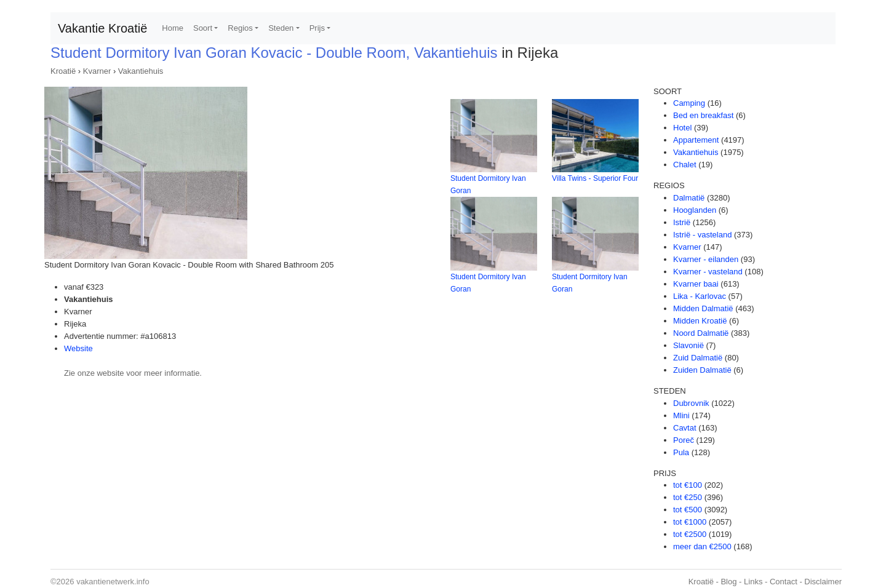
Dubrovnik (691, 403)
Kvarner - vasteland (708, 272)
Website (78, 348)
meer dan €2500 (702, 546)
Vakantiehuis (141, 71)
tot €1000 (690, 522)
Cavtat (685, 428)
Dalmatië (689, 198)
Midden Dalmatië (703, 308)
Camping (689, 103)
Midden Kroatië (700, 321)
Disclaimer (823, 582)
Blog (728, 582)
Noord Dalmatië (701, 333)
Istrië (682, 222)
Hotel (682, 128)
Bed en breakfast (703, 115)
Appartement (696, 140)
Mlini (681, 415)
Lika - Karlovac (700, 296)
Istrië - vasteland (702, 235)
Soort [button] (203, 28)
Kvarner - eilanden (706, 259)
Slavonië (688, 345)
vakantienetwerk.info (113, 582)
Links (753, 582)
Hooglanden (695, 210)
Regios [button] (240, 28)
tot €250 (688, 497)
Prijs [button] (317, 28)
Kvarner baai (696, 284)
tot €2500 (690, 534)
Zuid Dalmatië (698, 358)
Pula (681, 452)
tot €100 (688, 485)
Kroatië (63, 71)
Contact (784, 582)
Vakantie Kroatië (102, 28)
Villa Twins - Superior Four (595, 178)
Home (173, 28)
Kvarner (97, 71)
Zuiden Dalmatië (702, 370)
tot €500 (688, 510)
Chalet (685, 165)
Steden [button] (281, 28)
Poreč (684, 440)
